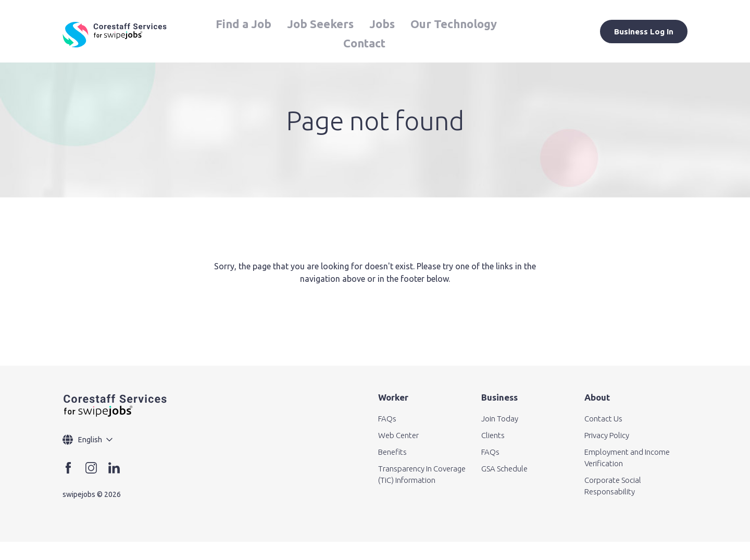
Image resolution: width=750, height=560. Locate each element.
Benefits (392, 452)
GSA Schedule (504, 469)
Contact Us (603, 419)
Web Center (398, 435)
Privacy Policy (607, 435)
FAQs (387, 419)
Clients (493, 435)
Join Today (500, 419)
